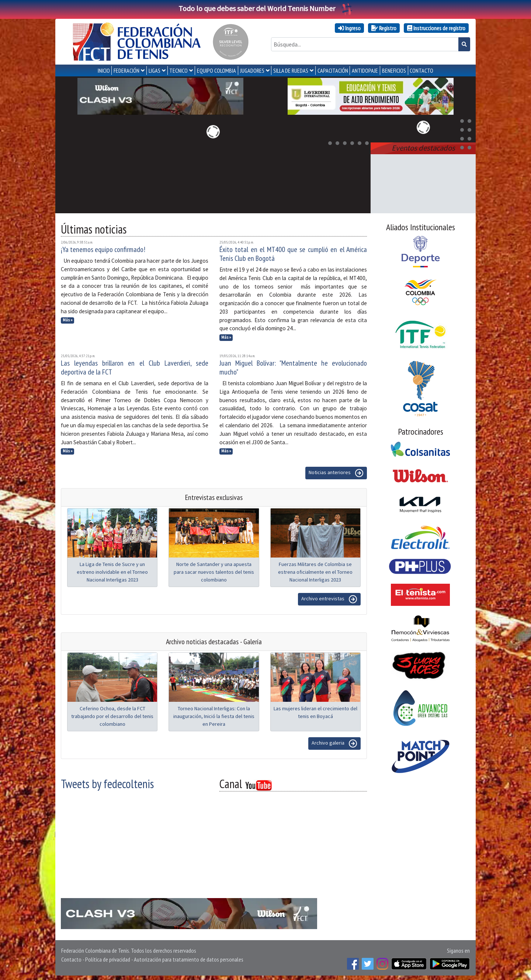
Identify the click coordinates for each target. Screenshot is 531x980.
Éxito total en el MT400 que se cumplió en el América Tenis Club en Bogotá (293, 252)
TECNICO (178, 70)
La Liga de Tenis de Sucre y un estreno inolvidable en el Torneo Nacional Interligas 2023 (112, 570)
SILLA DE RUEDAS (291, 70)
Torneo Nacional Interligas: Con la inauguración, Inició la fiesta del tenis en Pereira (214, 715)
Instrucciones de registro (436, 28)
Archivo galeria (334, 742)
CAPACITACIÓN (333, 70)
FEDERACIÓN (126, 70)
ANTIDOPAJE (365, 70)
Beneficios (394, 70)
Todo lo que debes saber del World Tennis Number (265, 8)
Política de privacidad (108, 958)
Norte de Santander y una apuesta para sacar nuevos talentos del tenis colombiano (214, 570)
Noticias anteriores (336, 472)
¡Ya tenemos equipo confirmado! (103, 248)
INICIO (104, 70)
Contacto (71, 958)
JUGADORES (252, 70)
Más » (68, 318)
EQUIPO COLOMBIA (216, 70)
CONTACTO (421, 70)
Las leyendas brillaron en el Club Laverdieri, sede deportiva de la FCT (135, 366)
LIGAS (155, 70)
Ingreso (349, 28)
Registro (384, 28)
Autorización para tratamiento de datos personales (189, 958)
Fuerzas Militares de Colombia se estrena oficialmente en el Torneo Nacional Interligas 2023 (315, 570)
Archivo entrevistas (329, 598)
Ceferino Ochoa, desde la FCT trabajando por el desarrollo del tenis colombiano (112, 715)
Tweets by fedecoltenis (107, 782)
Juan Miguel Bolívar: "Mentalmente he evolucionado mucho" (293, 366)
